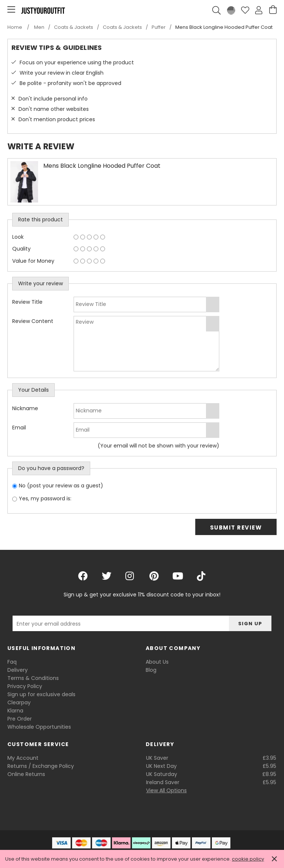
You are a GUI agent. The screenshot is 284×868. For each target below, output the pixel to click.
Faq (12, 662)
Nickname (25, 408)
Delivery (18, 670)
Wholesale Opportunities (39, 727)
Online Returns (26, 774)
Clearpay (19, 702)
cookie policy (248, 859)
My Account (23, 758)
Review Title (27, 302)
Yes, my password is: (45, 498)
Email (19, 428)
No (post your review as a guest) (61, 486)
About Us (157, 662)
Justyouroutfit (43, 10)
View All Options (166, 790)
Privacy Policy (25, 686)
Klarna (15, 711)
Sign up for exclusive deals (41, 694)
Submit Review (236, 527)
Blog (151, 670)
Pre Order (20, 719)
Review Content (33, 321)
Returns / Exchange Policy (41, 766)
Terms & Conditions (33, 678)
